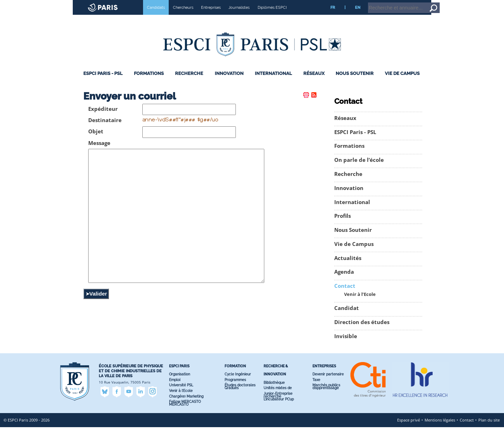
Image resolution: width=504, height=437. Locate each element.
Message (99, 153)
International (273, 83)
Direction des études (362, 332)
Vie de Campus (402, 83)
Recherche (189, 83)
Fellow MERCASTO (185, 411)
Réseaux (314, 83)
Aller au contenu (478, 3)
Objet (96, 141)
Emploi (175, 390)
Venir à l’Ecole (360, 304)
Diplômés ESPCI (272, 17)
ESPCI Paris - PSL (103, 83)
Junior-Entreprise (278, 403)
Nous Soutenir (355, 83)
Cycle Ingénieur (238, 384)
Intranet (435, 3)
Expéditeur (103, 119)
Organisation (180, 384)
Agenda (344, 282)
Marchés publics (326, 395)
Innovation (229, 83)
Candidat (347, 318)
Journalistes (239, 17)
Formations (149, 83)
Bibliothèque (274, 392)
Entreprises (211, 17)
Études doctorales (240, 395)
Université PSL (181, 395)
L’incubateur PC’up (279, 409)
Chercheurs (183, 17)
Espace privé (409, 430)
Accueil (454, 3)
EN (358, 17)
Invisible (346, 346)
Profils (343, 226)
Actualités (348, 268)
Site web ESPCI (24, 5)
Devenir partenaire (328, 384)
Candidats (156, 17)
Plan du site (489, 430)
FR (333, 17)
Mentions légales (440, 430)
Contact (345, 296)
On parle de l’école (359, 170)
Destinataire (105, 130)
